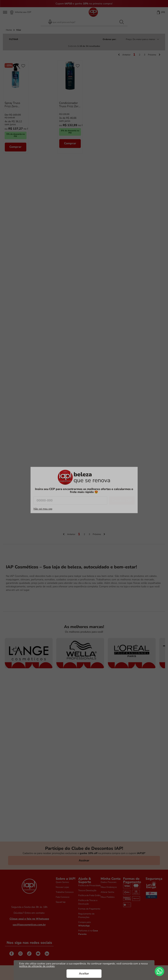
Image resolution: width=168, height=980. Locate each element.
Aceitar (84, 974)
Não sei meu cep (43, 509)
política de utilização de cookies (37, 966)
